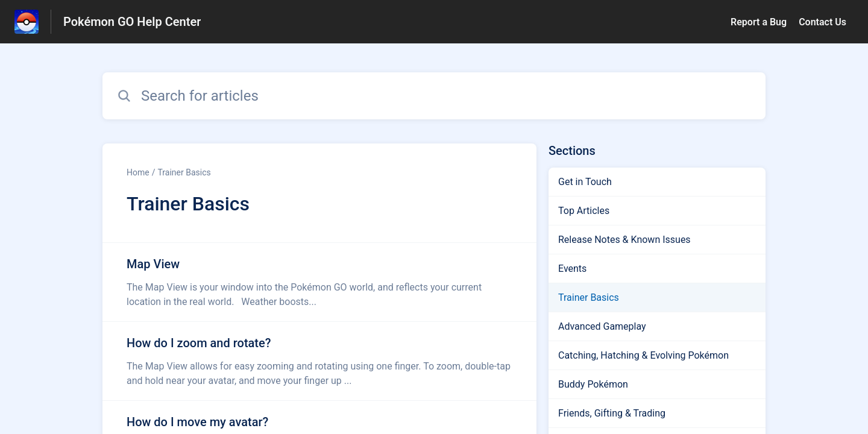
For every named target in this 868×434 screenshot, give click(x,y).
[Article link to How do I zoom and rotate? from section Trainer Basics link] (319, 361)
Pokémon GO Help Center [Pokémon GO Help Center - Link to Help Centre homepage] (132, 22)
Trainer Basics (184, 172)
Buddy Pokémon (593, 384)
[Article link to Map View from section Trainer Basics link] (319, 282)
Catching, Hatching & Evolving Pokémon (643, 355)
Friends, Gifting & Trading (612, 413)
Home (138, 172)
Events (572, 269)
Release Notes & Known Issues (624, 240)
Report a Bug (759, 22)
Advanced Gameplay (602, 326)
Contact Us (822, 22)
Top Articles (584, 211)
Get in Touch (585, 182)
